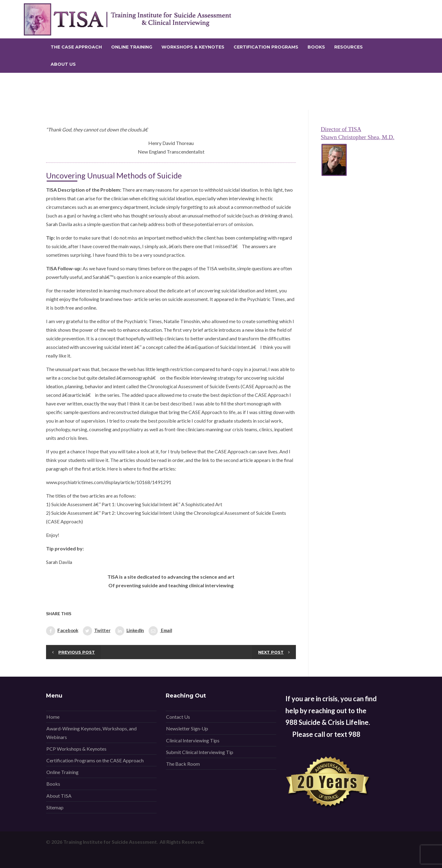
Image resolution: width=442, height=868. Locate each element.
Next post (271, 652)
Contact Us (178, 717)
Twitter (97, 631)
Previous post (77, 652)
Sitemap (55, 807)
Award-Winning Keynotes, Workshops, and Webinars (91, 733)
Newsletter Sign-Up (187, 728)
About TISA (59, 796)
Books (53, 784)
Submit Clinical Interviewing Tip (200, 752)
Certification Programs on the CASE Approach (95, 760)
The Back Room (183, 764)
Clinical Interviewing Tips (193, 740)
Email (160, 631)
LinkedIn (130, 631)
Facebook (62, 631)
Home (53, 717)
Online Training (62, 772)
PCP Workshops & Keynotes (76, 749)
